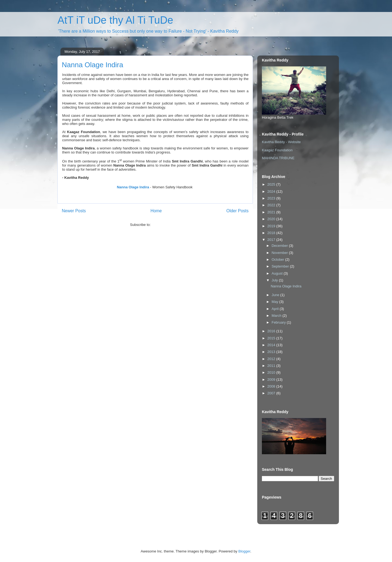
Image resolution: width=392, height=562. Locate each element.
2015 (272, 338)
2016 (272, 331)
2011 (272, 366)
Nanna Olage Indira (92, 65)
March (277, 316)
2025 (272, 184)
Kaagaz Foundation (277, 150)
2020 (272, 219)
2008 (272, 386)
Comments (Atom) (166, 225)
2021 (272, 212)
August (278, 273)
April (276, 309)
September (281, 266)
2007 (272, 393)
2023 (272, 198)
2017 (272, 240)
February (279, 322)
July (275, 280)
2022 (272, 205)
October (278, 259)
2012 (272, 359)
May (275, 302)
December (280, 246)
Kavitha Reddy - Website (281, 142)
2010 (272, 372)
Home (156, 211)
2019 (272, 226)
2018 (272, 233)
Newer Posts (74, 211)
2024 (272, 191)
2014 (272, 345)
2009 (272, 380)
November (280, 253)
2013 (272, 352)
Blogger (244, 551)
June (276, 295)
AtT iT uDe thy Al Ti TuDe (115, 20)
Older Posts (238, 211)
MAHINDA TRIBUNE (278, 158)
